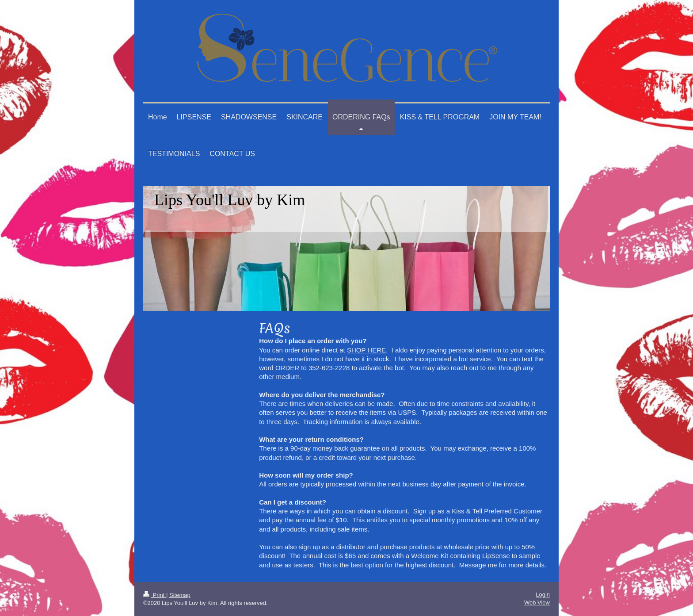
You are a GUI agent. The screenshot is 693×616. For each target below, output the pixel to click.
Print (155, 595)
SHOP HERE (366, 350)
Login (543, 595)
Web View (537, 603)
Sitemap (180, 595)
